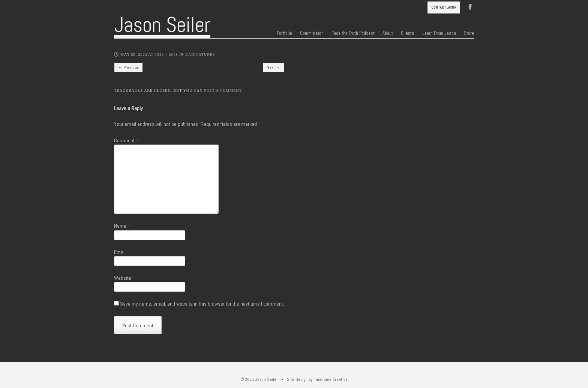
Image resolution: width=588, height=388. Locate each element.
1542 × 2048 (166, 54)
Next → (273, 67)
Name (122, 226)
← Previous (128, 67)
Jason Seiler (162, 25)
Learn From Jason (439, 33)
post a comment (223, 90)
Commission (312, 33)
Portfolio (284, 33)
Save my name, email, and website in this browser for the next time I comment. (202, 304)
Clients (408, 33)
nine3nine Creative (331, 379)
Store (469, 33)
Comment (126, 140)
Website (123, 278)
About (388, 33)
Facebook (470, 6)
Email (122, 252)
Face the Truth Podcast (353, 33)
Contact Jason (444, 7)
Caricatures (200, 54)
